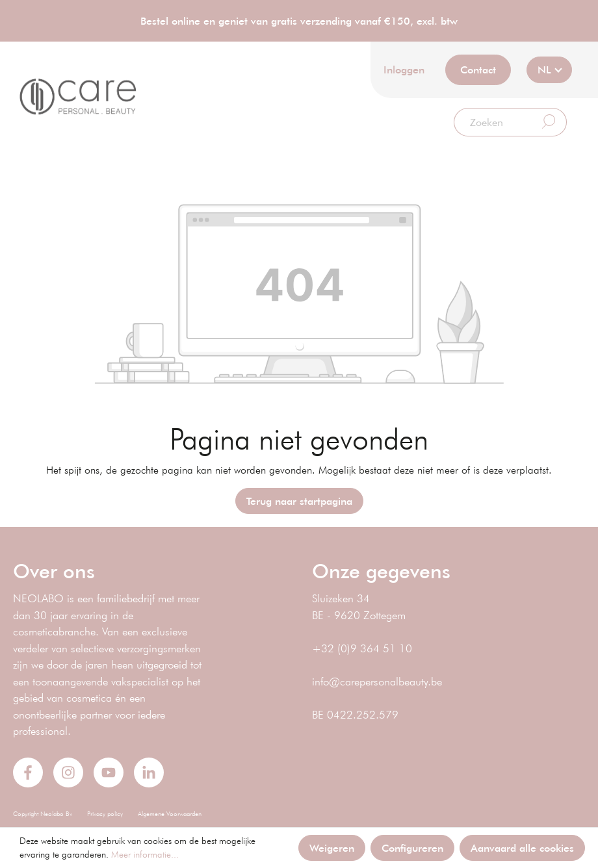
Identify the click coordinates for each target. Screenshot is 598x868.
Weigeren (332, 848)
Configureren (412, 848)
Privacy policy (105, 814)
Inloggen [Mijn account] (404, 69)
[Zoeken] (493, 122)
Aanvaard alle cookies (522, 848)
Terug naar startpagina (299, 501)
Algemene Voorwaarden (170, 814)
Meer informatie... (145, 854)
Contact (478, 69)
